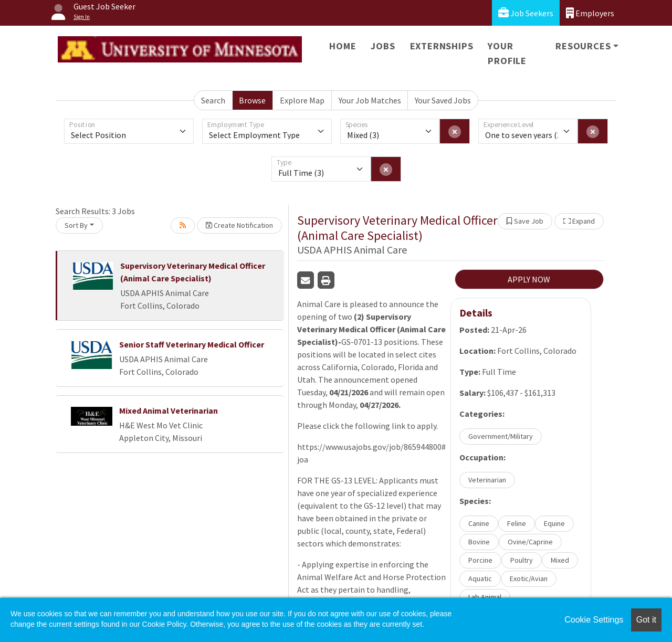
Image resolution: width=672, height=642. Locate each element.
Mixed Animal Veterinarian (169, 411)
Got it (646, 620)
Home (343, 46)
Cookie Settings (594, 620)
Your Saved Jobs (443, 100)
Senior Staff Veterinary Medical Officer (192, 344)
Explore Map (302, 100)
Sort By (76, 225)
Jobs (383, 46)
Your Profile (507, 53)
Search (213, 100)
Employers (590, 13)
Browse (252, 100)
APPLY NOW (529, 279)
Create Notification (239, 225)
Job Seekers (526, 13)
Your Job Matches (370, 100)
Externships (442, 46)
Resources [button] (583, 46)
